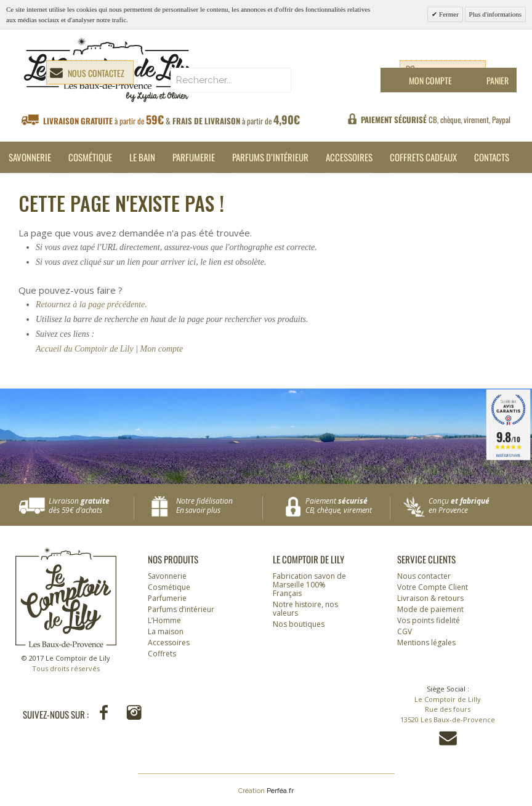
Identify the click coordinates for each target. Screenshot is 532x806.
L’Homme (164, 620)
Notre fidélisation (216, 506)
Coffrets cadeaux (423, 157)
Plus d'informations (495, 14)
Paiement (348, 506)
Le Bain (142, 157)
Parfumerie (194, 157)
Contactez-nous (448, 738)
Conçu (471, 506)
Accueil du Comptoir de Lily (85, 349)
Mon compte (162, 349)
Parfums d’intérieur (270, 157)
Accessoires (349, 157)
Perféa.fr (280, 791)
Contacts (492, 157)
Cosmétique (90, 157)
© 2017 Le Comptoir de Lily (66, 663)
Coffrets (162, 654)
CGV (405, 631)
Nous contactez (96, 73)
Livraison (91, 506)
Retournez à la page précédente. (91, 304)
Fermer (448, 14)
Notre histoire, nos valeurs (305, 609)
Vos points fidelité (429, 620)
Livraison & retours (430, 598)
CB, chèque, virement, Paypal (436, 119)
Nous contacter (424, 576)
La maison (166, 631)
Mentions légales (426, 643)
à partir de (171, 120)
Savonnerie (30, 157)
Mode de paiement (430, 609)
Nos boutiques (299, 624)
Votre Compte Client (433, 587)
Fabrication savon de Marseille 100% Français (309, 585)
